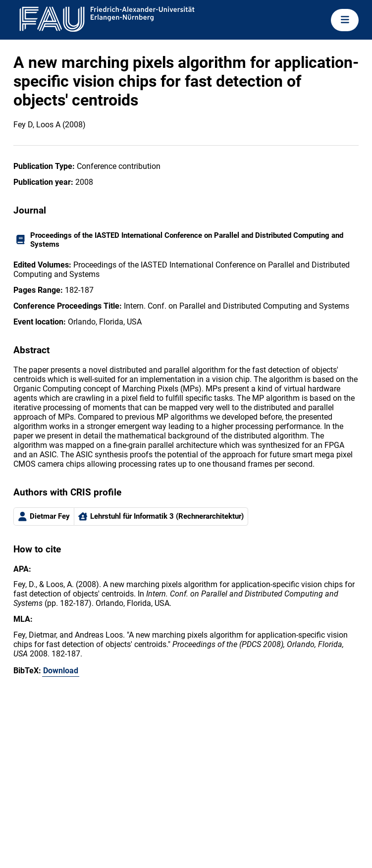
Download (61, 671)
